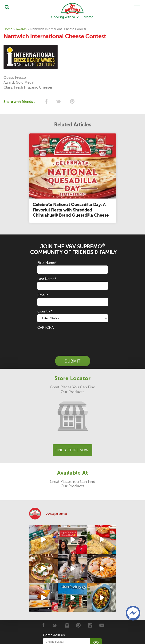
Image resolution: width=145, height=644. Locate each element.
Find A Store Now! (72, 450)
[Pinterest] (78, 625)
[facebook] (46, 102)
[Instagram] (67, 625)
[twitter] (59, 102)
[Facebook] (43, 625)
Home (8, 29)
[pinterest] (72, 102)
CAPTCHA (45, 328)
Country (45, 311)
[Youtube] (102, 625)
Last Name (47, 279)
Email (43, 295)
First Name (47, 263)
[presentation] (73, 340)
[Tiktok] (90, 625)
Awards (21, 29)
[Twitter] (55, 625)
